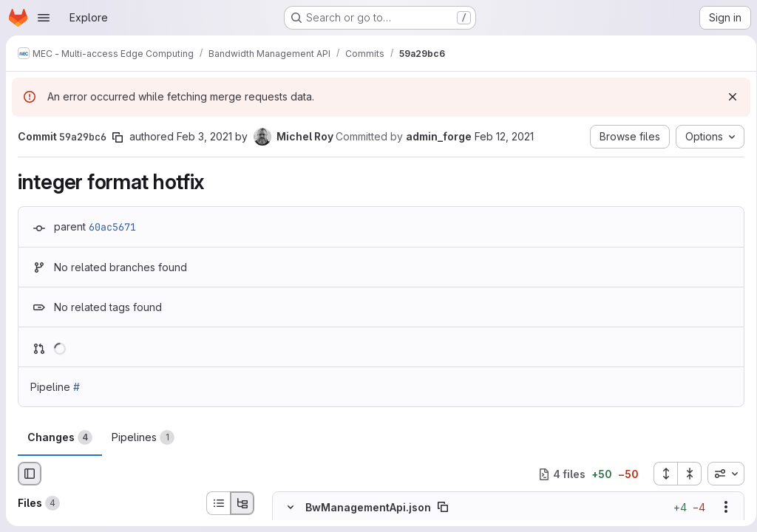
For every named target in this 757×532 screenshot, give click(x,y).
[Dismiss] (727, 97)
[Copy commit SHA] (118, 137)
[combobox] (721, 474)
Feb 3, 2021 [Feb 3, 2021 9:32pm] (204, 136)
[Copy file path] (443, 508)
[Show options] (721, 508)
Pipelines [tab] (143, 437)
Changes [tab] (60, 437)
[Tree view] (242, 503)
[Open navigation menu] (44, 18)
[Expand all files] (660, 474)
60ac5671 (112, 227)
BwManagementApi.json (368, 507)
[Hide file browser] (30, 474)
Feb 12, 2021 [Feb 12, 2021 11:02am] (504, 136)
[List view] (218, 503)
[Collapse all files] (685, 474)
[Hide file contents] (291, 508)
